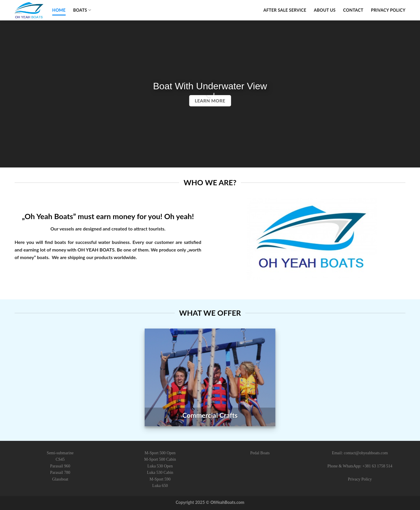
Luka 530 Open (160, 466)
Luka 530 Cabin (160, 473)
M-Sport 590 (160, 479)
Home (59, 10)
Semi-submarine (60, 453)
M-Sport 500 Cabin (160, 459)
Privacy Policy (388, 10)
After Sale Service (285, 10)
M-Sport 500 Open (160, 453)
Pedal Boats (260, 453)
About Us (325, 10)
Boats (82, 10)
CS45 (60, 459)
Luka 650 (160, 486)
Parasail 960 (60, 466)
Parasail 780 (60, 473)
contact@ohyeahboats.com (366, 453)
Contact (353, 10)
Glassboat (60, 479)
